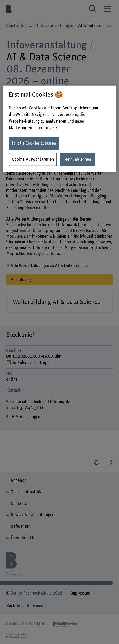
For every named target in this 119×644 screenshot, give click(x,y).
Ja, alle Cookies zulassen (34, 143)
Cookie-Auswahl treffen (33, 159)
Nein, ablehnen (78, 159)
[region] (59, 128)
